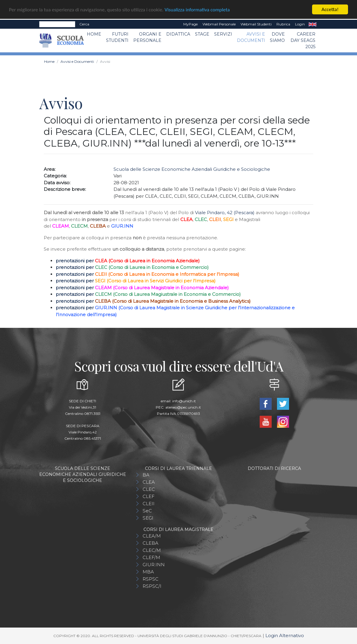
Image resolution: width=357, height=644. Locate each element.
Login (300, 24)
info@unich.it (184, 401)
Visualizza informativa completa (197, 9)
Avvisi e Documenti (251, 37)
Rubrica (283, 24)
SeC (147, 511)
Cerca (84, 24)
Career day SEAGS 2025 (303, 40)
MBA (148, 572)
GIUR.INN (154, 565)
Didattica (178, 34)
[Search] (57, 24)
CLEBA (150, 543)
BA (146, 475)
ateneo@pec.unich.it (183, 407)
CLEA (149, 482)
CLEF (149, 496)
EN (313, 24)
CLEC (149, 489)
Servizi (223, 34)
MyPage (190, 24)
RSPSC (150, 579)
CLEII (149, 504)
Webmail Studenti (256, 24)
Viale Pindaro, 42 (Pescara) (225, 213)
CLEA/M (152, 536)
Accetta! (330, 9)
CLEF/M (151, 557)
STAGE (202, 34)
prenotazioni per (75, 261)
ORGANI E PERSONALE (147, 37)
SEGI (148, 518)
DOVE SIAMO (277, 37)
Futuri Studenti (117, 37)
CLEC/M (152, 550)
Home (94, 34)
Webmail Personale (219, 24)
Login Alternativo (285, 635)
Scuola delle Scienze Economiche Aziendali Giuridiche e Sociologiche (192, 169)
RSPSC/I (152, 586)
